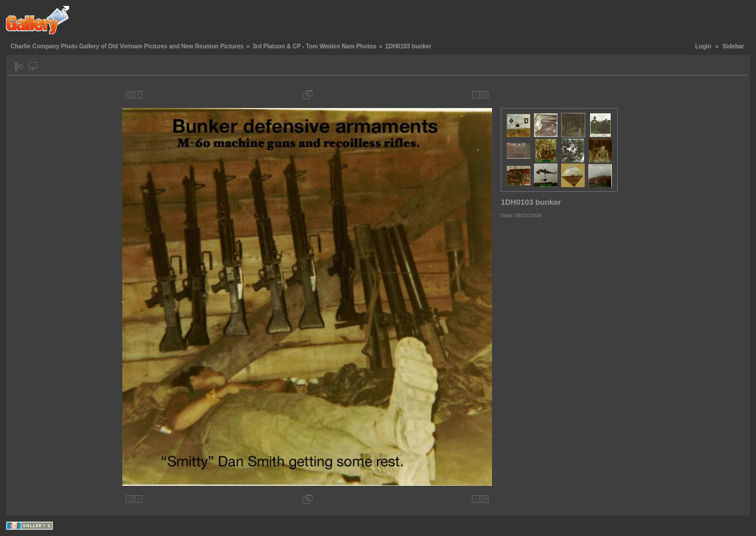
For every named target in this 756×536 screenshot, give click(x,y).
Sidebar (733, 46)
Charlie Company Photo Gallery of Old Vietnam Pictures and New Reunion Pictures (127, 46)
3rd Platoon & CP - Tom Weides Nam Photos (314, 46)
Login (703, 46)
